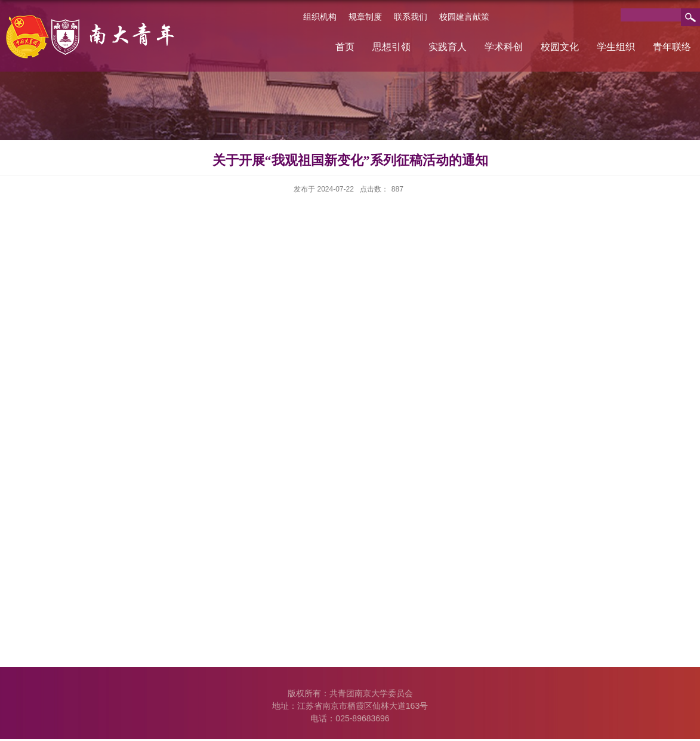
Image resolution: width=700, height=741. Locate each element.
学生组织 (616, 47)
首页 (345, 47)
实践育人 (448, 47)
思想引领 (391, 47)
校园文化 (560, 47)
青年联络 (672, 47)
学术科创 (504, 47)
